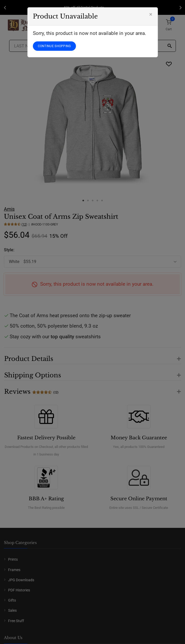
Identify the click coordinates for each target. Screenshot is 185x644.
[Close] (151, 14)
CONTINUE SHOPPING (54, 46)
